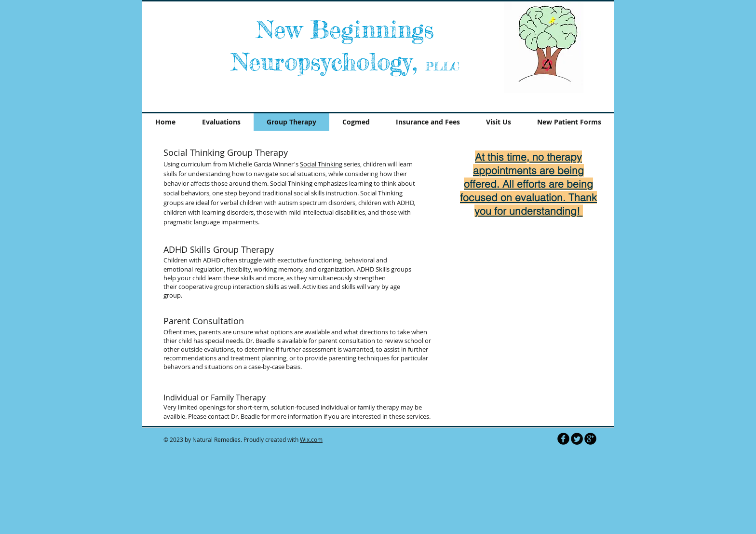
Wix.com (311, 439)
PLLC (442, 66)
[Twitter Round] (577, 439)
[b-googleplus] (590, 439)
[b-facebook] (563, 439)
